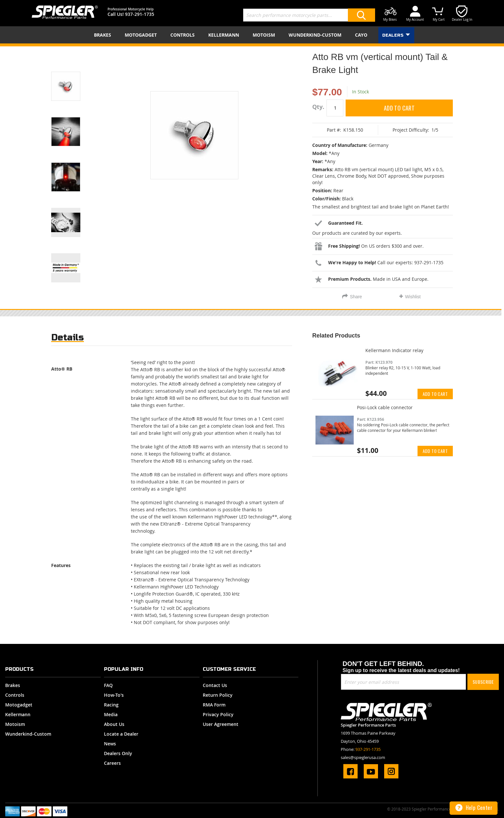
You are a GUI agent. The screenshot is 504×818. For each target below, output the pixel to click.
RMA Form (214, 705)
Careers (112, 763)
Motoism (15, 724)
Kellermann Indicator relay (394, 350)
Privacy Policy (218, 714)
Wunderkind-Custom (28, 734)
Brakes (13, 685)
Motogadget (19, 705)
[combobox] (309, 15)
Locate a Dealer (121, 734)
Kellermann (18, 714)
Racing (111, 705)
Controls (15, 695)
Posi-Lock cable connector (385, 407)
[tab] (68, 339)
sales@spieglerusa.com (363, 757)
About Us (114, 724)
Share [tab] (356, 297)
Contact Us (215, 685)
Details (68, 337)
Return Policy (218, 695)
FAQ (108, 685)
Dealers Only (118, 753)
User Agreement (221, 724)
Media (111, 714)
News (110, 744)
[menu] (252, 35)
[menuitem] (104, 35)
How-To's (114, 695)
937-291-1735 (140, 14)
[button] (74, 78)
